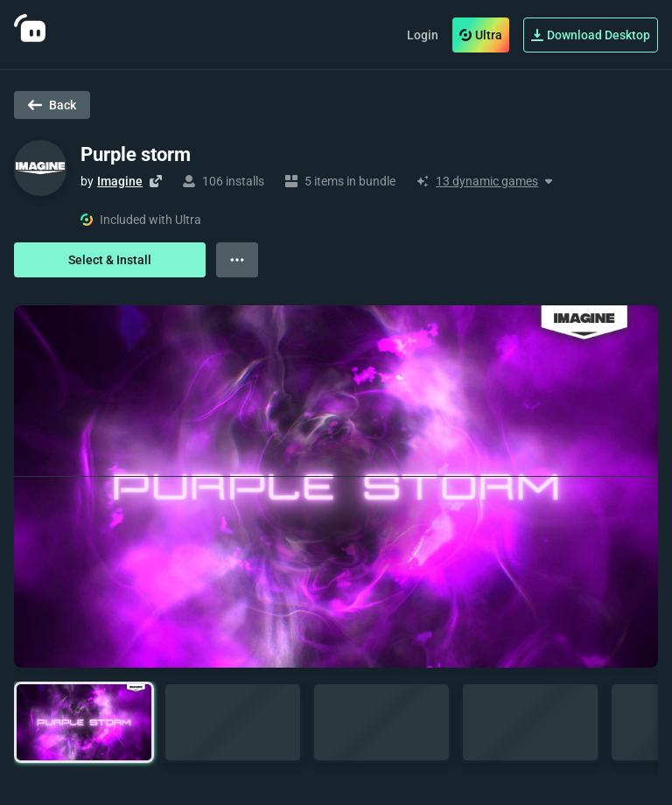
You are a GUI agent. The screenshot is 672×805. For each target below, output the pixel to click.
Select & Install (110, 260)
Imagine (120, 181)
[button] (84, 722)
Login (423, 35)
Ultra (481, 35)
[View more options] (237, 260)
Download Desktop (591, 35)
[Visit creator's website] (156, 181)
